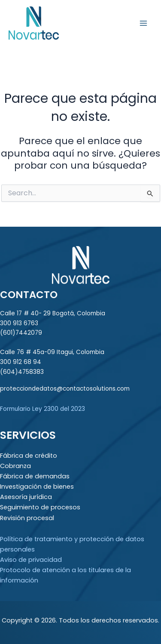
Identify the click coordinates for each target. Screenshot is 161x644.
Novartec (90, 23)
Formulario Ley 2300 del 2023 (43, 409)
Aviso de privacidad (31, 560)
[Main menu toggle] (143, 23)
